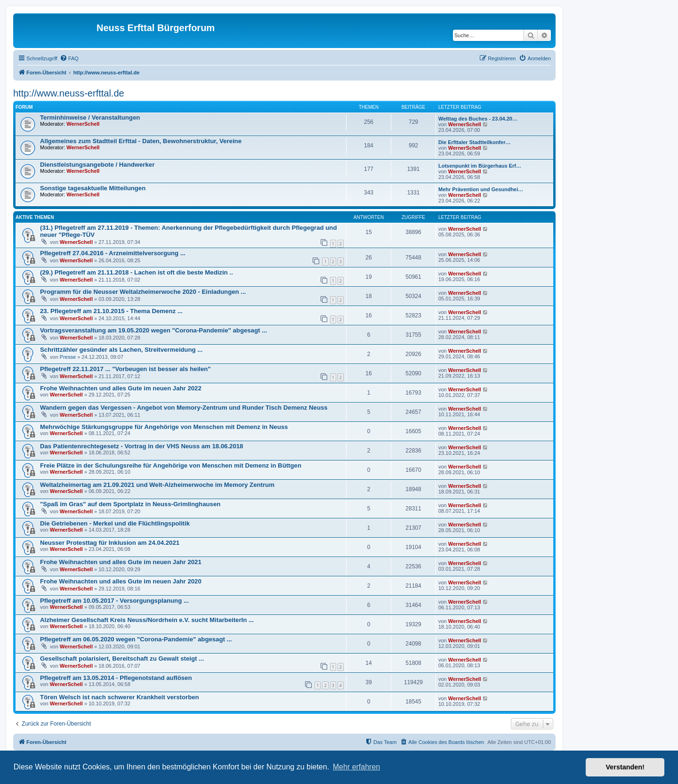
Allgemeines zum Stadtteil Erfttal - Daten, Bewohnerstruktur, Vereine (141, 141)
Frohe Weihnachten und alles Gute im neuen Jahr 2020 (121, 581)
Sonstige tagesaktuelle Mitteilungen (93, 188)
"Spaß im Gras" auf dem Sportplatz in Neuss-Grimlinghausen (130, 504)
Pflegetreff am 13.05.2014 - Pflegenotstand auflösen (116, 678)
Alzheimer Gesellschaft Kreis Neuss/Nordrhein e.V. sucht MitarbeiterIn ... (147, 620)
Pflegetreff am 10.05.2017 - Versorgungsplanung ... (114, 601)
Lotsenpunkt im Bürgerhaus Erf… (480, 166)
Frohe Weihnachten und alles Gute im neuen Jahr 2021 (121, 562)
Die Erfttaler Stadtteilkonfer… (474, 142)
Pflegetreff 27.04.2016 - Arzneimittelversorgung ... (113, 253)
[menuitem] (69, 58)
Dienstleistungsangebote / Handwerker (97, 165)
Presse (68, 357)
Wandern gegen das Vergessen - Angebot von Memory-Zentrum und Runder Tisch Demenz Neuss (184, 408)
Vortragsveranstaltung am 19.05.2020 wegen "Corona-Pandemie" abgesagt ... (153, 330)
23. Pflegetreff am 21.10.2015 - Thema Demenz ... (111, 311)
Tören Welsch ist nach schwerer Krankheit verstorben (120, 697)
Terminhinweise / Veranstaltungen (90, 117)
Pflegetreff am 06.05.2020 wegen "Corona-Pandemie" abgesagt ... (136, 639)
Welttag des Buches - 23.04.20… (478, 119)
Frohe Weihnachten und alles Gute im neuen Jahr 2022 (121, 388)
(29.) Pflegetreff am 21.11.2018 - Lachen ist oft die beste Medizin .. (137, 272)
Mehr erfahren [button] (357, 767)
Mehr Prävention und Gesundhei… (481, 189)
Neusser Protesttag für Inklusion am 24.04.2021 (110, 543)
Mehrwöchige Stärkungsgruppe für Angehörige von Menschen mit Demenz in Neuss (164, 427)
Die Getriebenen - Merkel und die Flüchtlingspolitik (115, 523)
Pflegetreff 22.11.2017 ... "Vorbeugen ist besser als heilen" (125, 369)
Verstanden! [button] (625, 767)
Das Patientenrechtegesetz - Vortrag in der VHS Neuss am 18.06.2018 (141, 446)
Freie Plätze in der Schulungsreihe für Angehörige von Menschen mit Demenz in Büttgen (171, 465)
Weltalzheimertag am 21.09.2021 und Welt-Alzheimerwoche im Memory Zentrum (157, 485)
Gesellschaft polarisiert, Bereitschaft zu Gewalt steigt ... (122, 659)
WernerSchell (83, 124)
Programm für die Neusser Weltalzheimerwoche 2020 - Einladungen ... (143, 292)
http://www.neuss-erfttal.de (69, 93)
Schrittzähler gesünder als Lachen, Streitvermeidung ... (121, 350)
